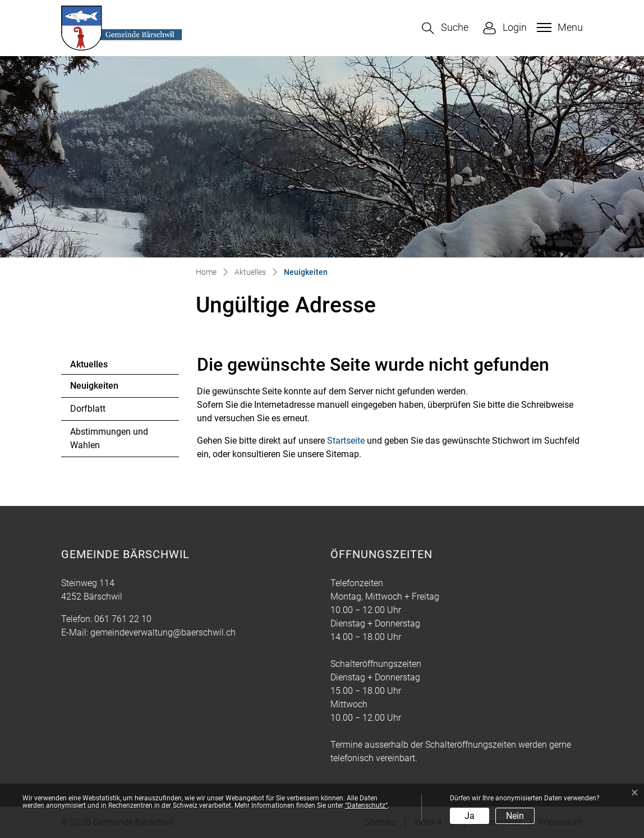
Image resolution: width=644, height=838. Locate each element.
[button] (445, 28)
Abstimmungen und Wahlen (109, 438)
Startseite (346, 441)
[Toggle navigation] (558, 27)
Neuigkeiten (101, 389)
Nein (515, 816)
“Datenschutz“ (366, 805)
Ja (470, 816)
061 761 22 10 (123, 619)
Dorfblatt (88, 409)
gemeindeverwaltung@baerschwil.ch (163, 632)
